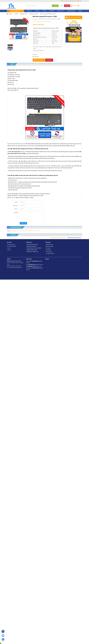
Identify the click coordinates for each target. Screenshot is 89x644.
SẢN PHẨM (52, 10)
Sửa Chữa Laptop (71, 10)
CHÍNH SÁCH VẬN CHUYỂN (32, 244)
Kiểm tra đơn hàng (65, 1)
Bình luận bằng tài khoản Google (74, 237)
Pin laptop (48, 247)
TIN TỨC (44, 10)
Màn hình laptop (49, 244)
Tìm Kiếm (55, 6)
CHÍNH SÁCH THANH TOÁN (32, 251)
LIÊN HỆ (80, 10)
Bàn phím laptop (49, 246)
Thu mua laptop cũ (50, 253)
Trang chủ (10, 13)
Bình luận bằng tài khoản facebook (58, 237)
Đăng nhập (79, 1)
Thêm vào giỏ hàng (39, 59)
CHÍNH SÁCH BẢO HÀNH (31, 249)
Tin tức (9, 247)
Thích (34, 21)
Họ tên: (16, 201)
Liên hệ (9, 249)
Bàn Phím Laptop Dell (34, 13)
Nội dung (16, 212)
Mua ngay (49, 59)
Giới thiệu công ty (11, 244)
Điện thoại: (15, 205)
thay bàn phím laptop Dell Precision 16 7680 (32, 230)
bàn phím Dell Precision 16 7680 (17, 230)
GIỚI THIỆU (37, 10)
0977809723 (67, 6)
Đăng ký (72, 1)
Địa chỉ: (16, 208)
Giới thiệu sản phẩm (11, 246)
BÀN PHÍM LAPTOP (24, 13)
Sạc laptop (48, 249)
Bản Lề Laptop (61, 10)
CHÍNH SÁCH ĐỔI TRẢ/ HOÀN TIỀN (34, 247)
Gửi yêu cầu (23, 222)
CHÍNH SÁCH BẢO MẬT (31, 246)
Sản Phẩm (16, 13)
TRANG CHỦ (29, 10)
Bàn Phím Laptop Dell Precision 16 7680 (48, 13)
